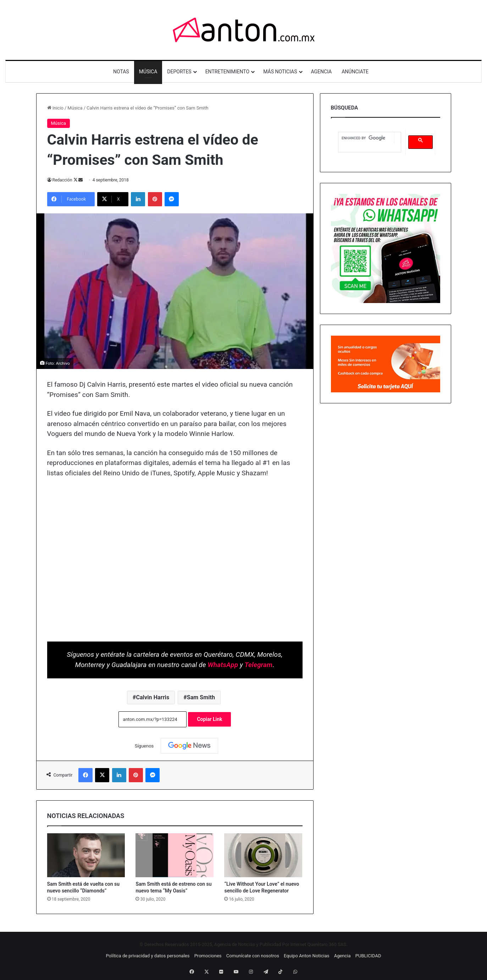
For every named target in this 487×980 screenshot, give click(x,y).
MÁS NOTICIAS (280, 72)
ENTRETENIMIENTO (228, 72)
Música (75, 108)
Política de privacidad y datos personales (148, 956)
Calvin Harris (153, 697)
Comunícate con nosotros (253, 956)
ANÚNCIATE (355, 72)
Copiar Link (209, 719)
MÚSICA (148, 72)
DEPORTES (179, 72)
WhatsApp (223, 665)
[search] (366, 138)
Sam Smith (201, 697)
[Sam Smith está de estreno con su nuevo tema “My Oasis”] (175, 855)
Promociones (208, 956)
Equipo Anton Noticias (306, 956)
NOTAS (121, 72)
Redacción (62, 180)
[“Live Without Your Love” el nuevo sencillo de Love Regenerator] (263, 855)
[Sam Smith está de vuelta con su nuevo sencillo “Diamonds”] (86, 855)
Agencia (342, 956)
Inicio (55, 108)
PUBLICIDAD (368, 956)
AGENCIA (322, 72)
